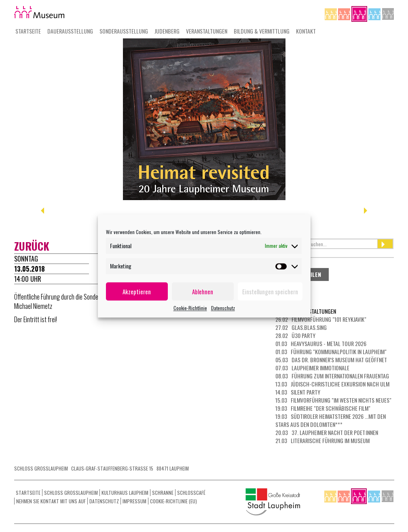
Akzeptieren (137, 291)
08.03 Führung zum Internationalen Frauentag (332, 376)
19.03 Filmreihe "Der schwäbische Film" (323, 408)
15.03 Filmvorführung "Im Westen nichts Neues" (333, 400)
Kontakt (306, 31)
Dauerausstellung (70, 31)
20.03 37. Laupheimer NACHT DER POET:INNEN (327, 432)
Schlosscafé (191, 493)
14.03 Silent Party (298, 392)
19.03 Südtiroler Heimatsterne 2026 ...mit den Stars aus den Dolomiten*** (331, 420)
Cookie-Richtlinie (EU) (173, 501)
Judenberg (167, 31)
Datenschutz (223, 308)
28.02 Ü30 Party (295, 335)
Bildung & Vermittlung (262, 31)
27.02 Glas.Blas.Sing (301, 327)
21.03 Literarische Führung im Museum (322, 440)
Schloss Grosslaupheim (71, 493)
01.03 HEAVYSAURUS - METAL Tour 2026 (321, 343)
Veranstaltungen (207, 31)
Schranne (163, 493)
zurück (32, 246)
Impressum (134, 501)
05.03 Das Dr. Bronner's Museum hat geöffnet (331, 360)
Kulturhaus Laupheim (125, 493)
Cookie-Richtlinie (190, 308)
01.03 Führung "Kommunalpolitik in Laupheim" (331, 351)
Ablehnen (203, 291)
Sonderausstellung (124, 31)
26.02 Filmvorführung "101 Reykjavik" (321, 319)
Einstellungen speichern (270, 291)
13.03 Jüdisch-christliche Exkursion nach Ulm (332, 384)
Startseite (28, 31)
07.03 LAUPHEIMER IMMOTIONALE (312, 368)
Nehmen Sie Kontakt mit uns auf (51, 501)
